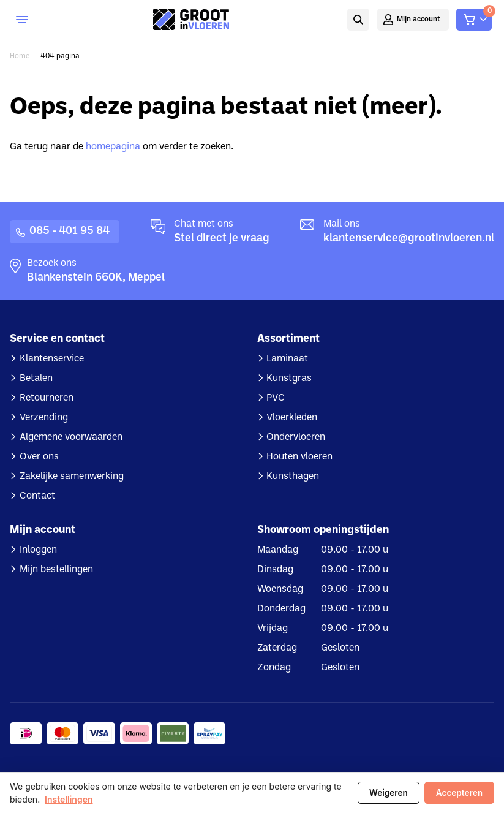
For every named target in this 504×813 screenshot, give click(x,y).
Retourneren (47, 398)
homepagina (113, 147)
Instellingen (69, 799)
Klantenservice (52, 359)
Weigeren (389, 793)
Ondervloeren (296, 437)
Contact (37, 496)
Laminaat (287, 359)
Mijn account (419, 20)
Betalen (36, 379)
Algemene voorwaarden (71, 437)
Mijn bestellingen (56, 570)
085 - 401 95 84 (70, 231)
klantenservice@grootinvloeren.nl (409, 239)
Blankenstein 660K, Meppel (96, 278)
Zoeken (358, 20)
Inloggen (38, 550)
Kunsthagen (293, 477)
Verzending (44, 418)
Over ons (39, 457)
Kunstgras (289, 379)
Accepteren (459, 793)
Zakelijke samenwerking (72, 477)
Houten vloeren (299, 457)
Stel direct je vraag (222, 239)
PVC (276, 398)
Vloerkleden (292, 418)
